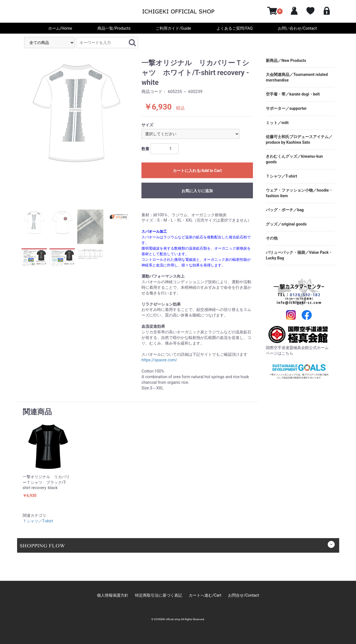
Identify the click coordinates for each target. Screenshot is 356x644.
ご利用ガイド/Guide (173, 28)
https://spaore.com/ (159, 360)
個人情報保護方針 (113, 595)
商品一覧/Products (114, 28)
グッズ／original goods (286, 224)
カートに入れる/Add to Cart (197, 171)
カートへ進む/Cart (205, 595)
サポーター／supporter (286, 108)
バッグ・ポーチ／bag (285, 210)
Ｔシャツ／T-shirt (38, 521)
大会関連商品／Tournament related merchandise (297, 77)
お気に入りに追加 (197, 193)
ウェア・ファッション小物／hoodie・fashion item (299, 193)
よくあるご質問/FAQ (235, 28)
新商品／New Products (286, 61)
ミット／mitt (277, 123)
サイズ (147, 125)
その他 (272, 238)
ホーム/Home (60, 28)
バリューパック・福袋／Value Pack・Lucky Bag (299, 255)
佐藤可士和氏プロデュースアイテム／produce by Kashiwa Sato (299, 140)
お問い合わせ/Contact (297, 28)
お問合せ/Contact (244, 595)
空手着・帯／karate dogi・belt (293, 94)
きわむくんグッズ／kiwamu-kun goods (294, 159)
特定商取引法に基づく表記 (159, 595)
